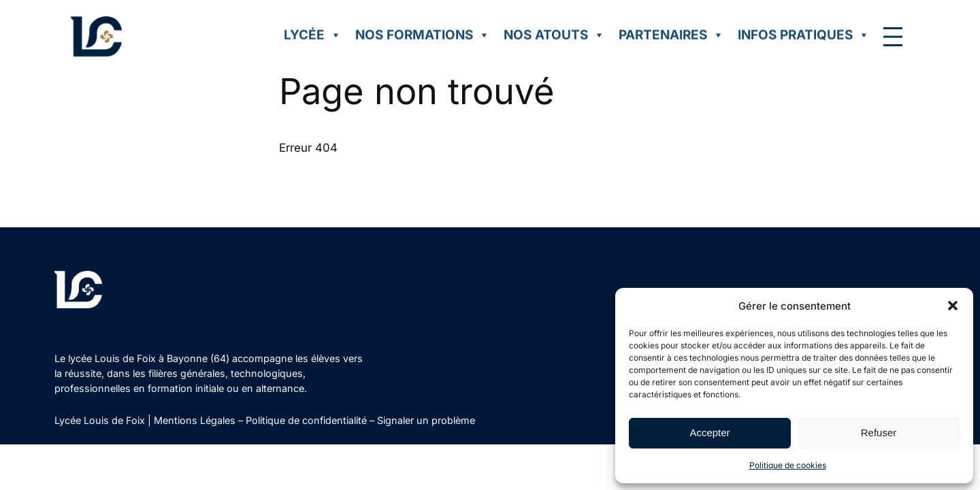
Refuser (879, 432)
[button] (953, 306)
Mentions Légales (195, 420)
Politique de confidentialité (306, 420)
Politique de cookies (788, 465)
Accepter (709, 432)
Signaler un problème (426, 420)
